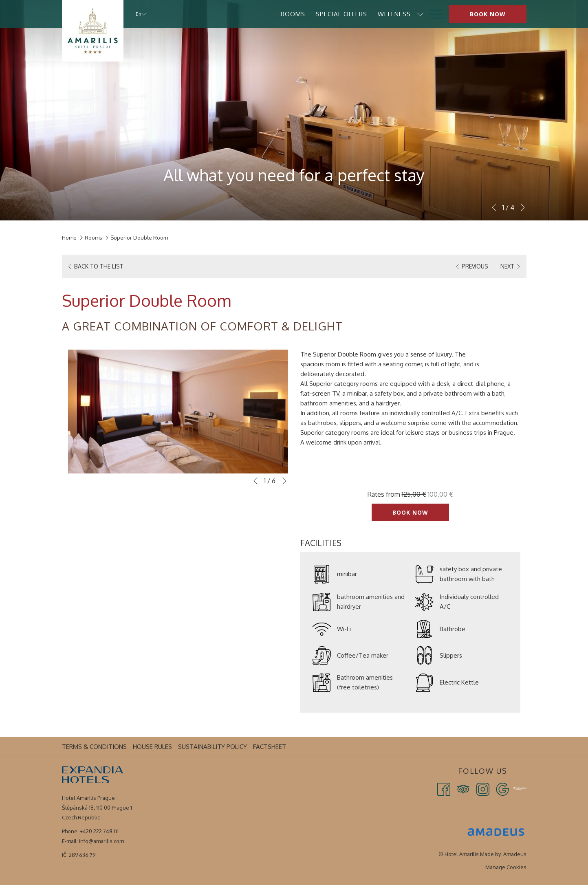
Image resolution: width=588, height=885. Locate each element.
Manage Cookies (506, 867)
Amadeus (515, 854)
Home (69, 238)
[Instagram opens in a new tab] (483, 789)
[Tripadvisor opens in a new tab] (463, 789)
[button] (178, 412)
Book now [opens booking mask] (488, 14)
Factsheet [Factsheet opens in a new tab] (271, 747)
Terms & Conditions (94, 747)
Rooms (94, 238)
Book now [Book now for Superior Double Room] (410, 512)
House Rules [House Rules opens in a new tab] (153, 747)
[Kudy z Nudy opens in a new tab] (520, 787)
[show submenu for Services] (382, 14)
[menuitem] (206, 14)
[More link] (433, 14)
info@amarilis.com (101, 841)
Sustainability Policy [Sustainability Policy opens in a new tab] (214, 747)
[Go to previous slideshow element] (494, 207)
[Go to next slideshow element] (523, 207)
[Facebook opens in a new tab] (444, 789)
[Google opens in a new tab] (502, 789)
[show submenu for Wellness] (334, 14)
